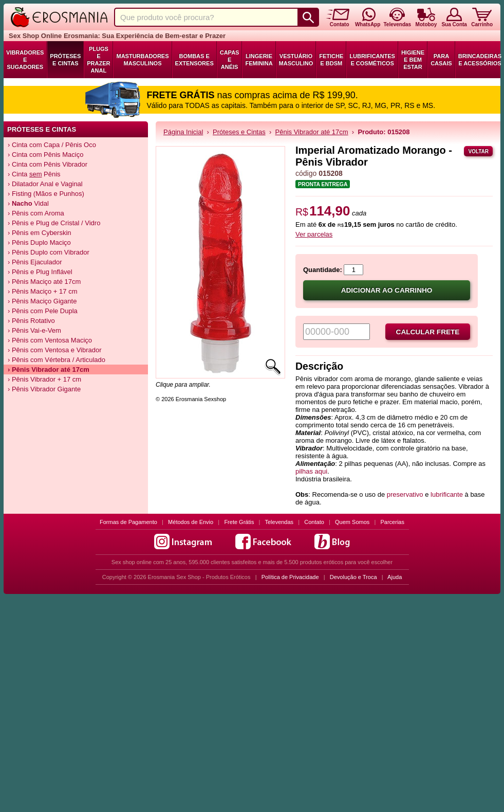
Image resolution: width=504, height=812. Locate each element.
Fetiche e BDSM (331, 60)
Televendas (279, 522)
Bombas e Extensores (194, 60)
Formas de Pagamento (128, 522)
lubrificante (447, 494)
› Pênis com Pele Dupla (43, 311)
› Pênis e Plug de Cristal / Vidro (54, 223)
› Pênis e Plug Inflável (40, 272)
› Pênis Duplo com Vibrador (49, 252)
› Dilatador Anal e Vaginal (45, 184)
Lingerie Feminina (259, 60)
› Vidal (28, 203)
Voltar (478, 151)
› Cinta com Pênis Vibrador (48, 164)
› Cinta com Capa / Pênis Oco (52, 145)
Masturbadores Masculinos (142, 60)
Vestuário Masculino (296, 60)
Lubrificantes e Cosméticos (372, 60)
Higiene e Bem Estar (413, 60)
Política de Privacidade (290, 577)
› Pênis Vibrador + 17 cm (44, 379)
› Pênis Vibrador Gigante (44, 389)
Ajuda (395, 577)
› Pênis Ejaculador (35, 262)
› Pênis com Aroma (36, 213)
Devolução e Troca (353, 577)
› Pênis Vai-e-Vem (34, 330)
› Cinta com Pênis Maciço (45, 155)
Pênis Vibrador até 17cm (312, 132)
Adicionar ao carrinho (387, 290)
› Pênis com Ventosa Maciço (50, 340)
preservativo (405, 494)
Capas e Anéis (230, 60)
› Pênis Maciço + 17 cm (42, 291)
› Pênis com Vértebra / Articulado (57, 360)
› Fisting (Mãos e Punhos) (46, 194)
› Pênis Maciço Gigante (42, 301)
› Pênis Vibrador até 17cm (49, 369)
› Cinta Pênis (34, 174)
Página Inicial (183, 132)
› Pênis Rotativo (31, 321)
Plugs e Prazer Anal (98, 60)
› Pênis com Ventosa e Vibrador (55, 350)
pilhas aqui (311, 471)
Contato (314, 522)
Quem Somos (352, 522)
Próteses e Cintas (65, 60)
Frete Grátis (239, 522)
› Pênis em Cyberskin (40, 233)
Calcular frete (428, 332)
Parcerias (393, 522)
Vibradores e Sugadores (25, 60)
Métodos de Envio (191, 522)
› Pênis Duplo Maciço (39, 242)
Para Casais (441, 60)
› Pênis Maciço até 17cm (44, 282)
